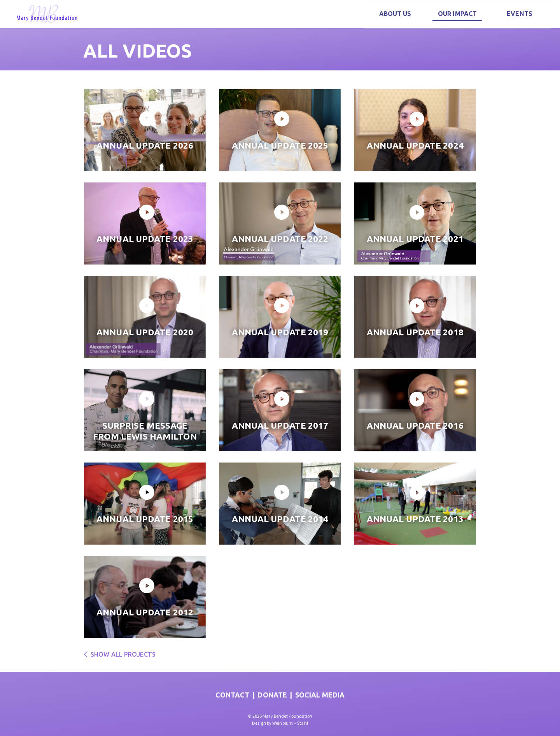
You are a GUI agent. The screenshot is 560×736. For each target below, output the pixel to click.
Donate (272, 695)
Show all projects (120, 654)
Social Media (320, 695)
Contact (233, 695)
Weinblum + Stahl (290, 723)
